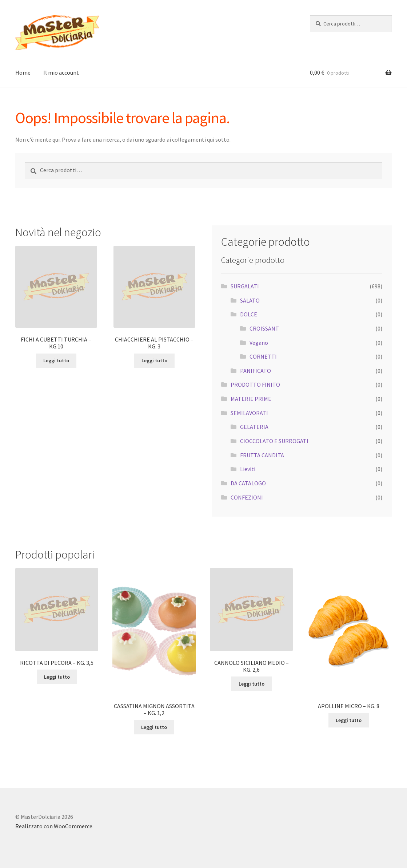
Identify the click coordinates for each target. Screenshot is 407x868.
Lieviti (248, 469)
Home (23, 72)
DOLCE (249, 314)
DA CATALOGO (248, 483)
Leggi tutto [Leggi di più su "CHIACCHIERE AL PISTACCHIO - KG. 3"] (154, 360)
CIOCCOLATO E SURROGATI (274, 441)
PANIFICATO (256, 371)
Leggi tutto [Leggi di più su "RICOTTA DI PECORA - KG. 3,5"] (57, 677)
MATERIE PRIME (251, 399)
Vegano (259, 343)
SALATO (250, 300)
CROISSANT (264, 328)
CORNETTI (263, 356)
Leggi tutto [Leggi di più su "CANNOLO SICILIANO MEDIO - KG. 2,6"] (252, 684)
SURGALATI (245, 286)
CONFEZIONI (247, 497)
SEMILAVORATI (249, 413)
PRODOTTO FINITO (255, 384)
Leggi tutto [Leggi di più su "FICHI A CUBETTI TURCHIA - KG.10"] (56, 360)
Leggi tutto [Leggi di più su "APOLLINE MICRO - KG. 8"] (349, 720)
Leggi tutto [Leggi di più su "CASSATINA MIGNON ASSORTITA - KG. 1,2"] (154, 727)
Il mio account (61, 72)
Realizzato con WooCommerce (54, 826)
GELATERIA (254, 427)
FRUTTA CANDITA (262, 455)
